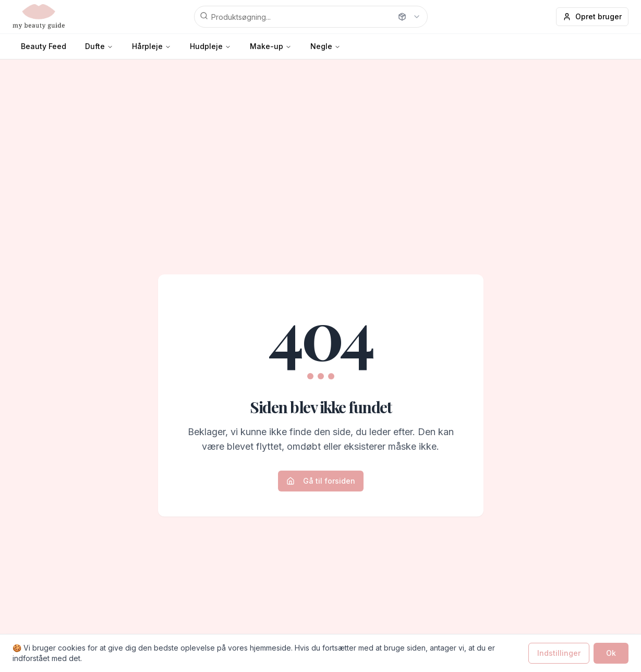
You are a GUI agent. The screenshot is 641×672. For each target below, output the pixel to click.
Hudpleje (206, 46)
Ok (611, 653)
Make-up (267, 46)
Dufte (95, 46)
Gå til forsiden (321, 481)
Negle (321, 46)
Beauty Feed (44, 46)
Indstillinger (559, 653)
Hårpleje (147, 46)
